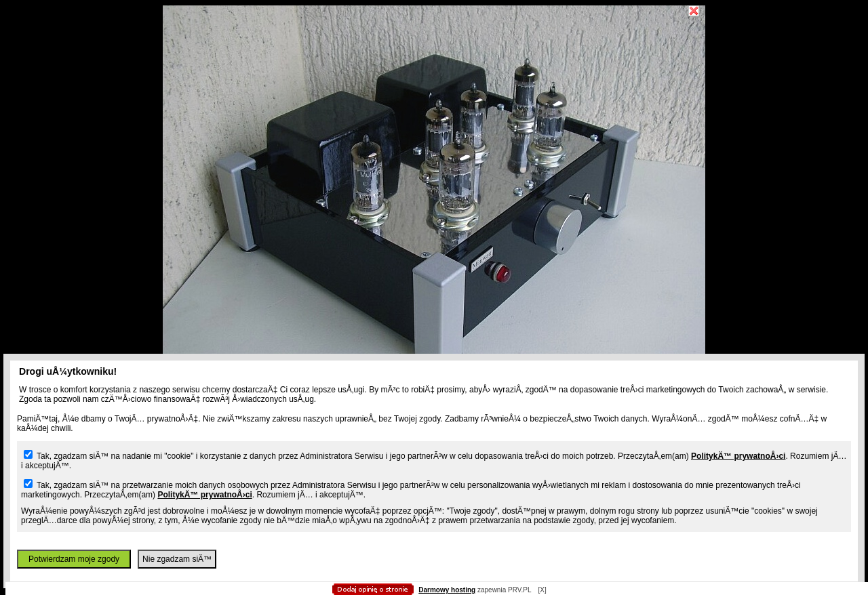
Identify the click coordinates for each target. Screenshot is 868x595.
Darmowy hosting (447, 590)
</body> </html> (434, 68)
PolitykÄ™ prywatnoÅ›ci (738, 456)
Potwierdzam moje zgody (74, 559)
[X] (542, 590)
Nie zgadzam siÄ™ (177, 559)
